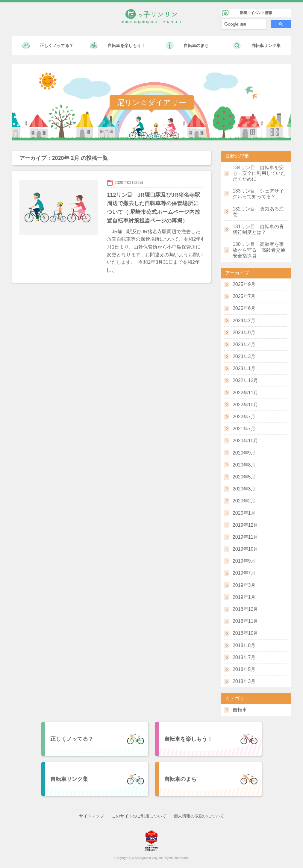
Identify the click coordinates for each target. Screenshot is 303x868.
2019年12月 (245, 525)
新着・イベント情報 (256, 13)
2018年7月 (244, 657)
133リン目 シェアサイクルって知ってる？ (258, 194)
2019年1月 (244, 597)
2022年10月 (245, 405)
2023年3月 (244, 356)
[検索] (243, 24)
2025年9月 (244, 284)
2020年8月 (244, 465)
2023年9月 (244, 332)
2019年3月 (244, 585)
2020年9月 (244, 453)
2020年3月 (244, 489)
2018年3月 (244, 681)
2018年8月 (244, 645)
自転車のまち (196, 46)
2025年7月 (244, 296)
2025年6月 (244, 308)
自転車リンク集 (266, 46)
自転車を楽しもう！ (126, 46)
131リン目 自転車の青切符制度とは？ (258, 229)
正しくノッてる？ (57, 46)
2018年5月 (244, 669)
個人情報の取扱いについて (199, 816)
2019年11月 (245, 537)
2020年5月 (244, 477)
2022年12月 (245, 380)
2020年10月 (245, 441)
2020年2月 (244, 501)
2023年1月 (244, 368)
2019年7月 (244, 573)
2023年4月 (244, 344)
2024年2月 (244, 321)
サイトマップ (92, 816)
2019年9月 (244, 561)
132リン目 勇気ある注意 (258, 212)
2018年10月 (245, 633)
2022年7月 (244, 417)
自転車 (240, 710)
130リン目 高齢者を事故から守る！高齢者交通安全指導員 (259, 250)
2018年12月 (245, 609)
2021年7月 (244, 429)
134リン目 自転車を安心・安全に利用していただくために (259, 173)
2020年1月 (244, 513)
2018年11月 (245, 621)
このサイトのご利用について (139, 816)
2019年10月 (245, 549)
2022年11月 (245, 393)
